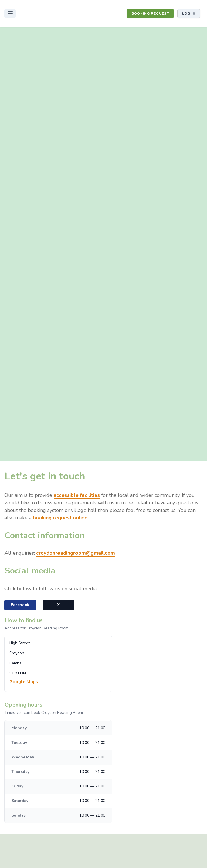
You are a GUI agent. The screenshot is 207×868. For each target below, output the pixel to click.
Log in (189, 13)
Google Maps (24, 682)
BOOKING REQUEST (150, 13)
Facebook (20, 605)
